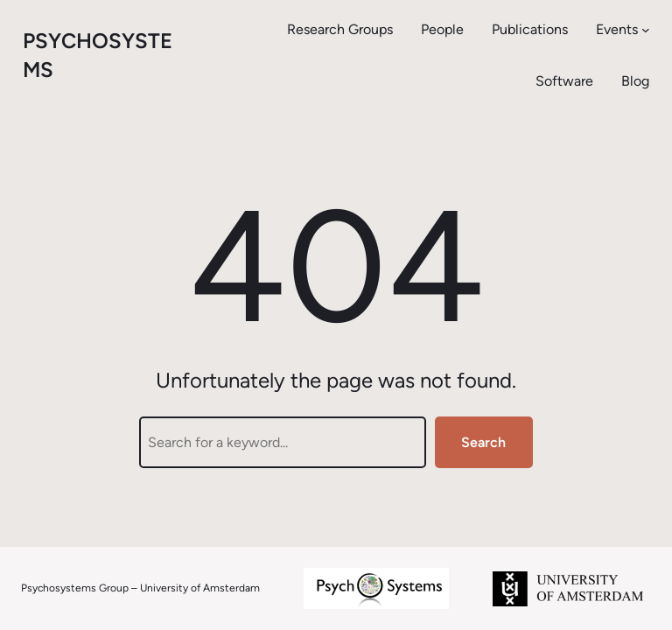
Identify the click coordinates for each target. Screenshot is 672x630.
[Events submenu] (646, 30)
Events (617, 29)
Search (483, 442)
